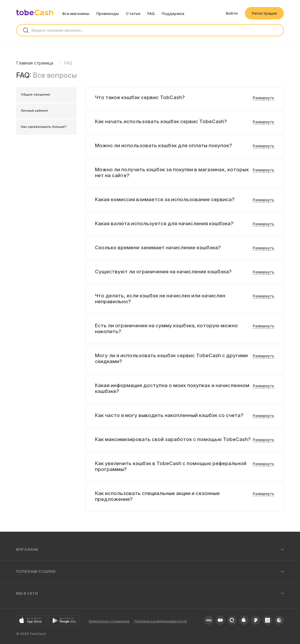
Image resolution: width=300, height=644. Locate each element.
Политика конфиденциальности (161, 621)
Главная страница (35, 63)
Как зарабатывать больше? (44, 127)
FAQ (151, 13)
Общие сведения (35, 94)
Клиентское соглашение (109, 621)
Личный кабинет (35, 111)
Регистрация (264, 13)
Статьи (133, 13)
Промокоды (108, 13)
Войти (232, 13)
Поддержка (173, 13)
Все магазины (76, 13)
